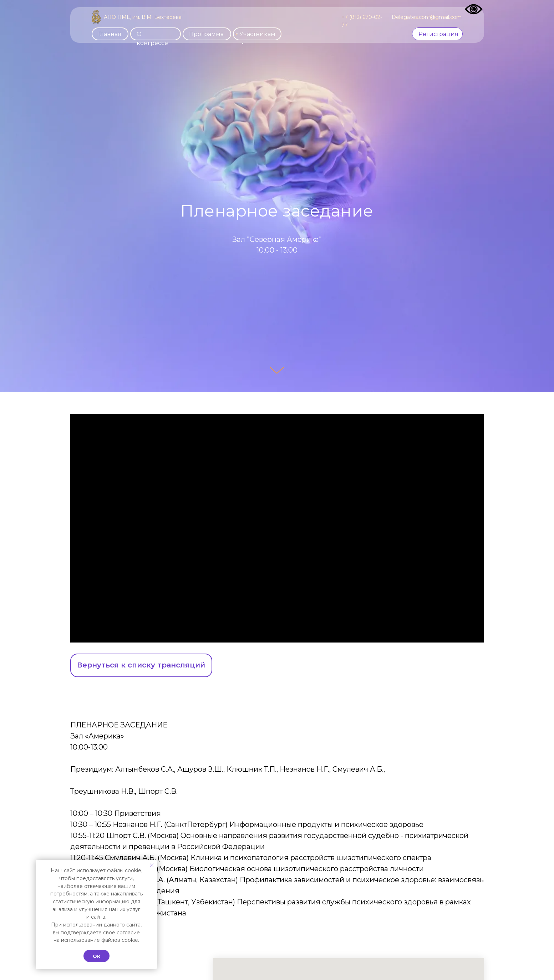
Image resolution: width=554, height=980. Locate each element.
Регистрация (438, 34)
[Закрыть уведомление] (152, 865)
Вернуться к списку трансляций (141, 665)
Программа (206, 34)
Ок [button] (96, 956)
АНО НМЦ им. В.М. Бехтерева (143, 17)
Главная (110, 34)
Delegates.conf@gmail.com (427, 17)
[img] (96, 17)
